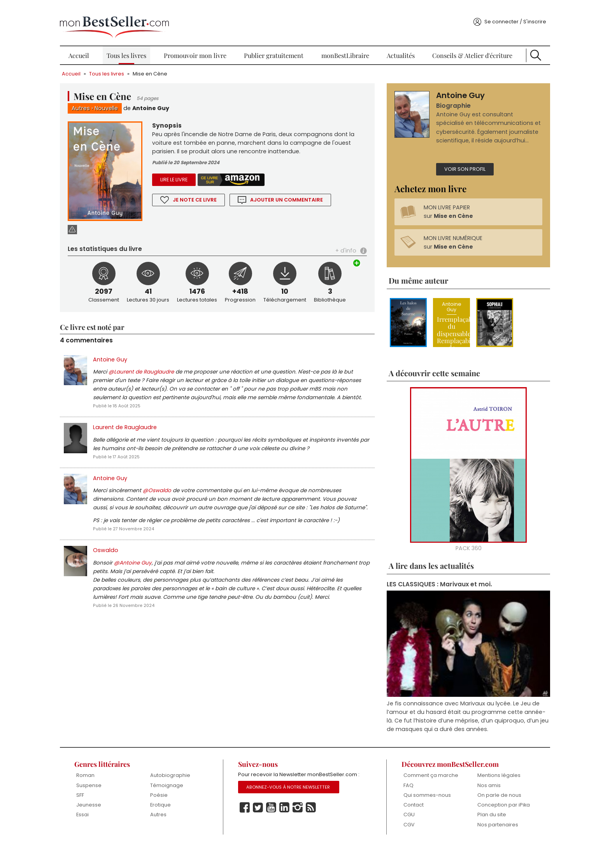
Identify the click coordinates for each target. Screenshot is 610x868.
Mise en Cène (173, 65)
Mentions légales (483, 790)
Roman (108, 790)
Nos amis (473, 800)
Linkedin (291, 832)
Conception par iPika (481, 823)
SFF (102, 810)
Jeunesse (111, 820)
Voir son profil (457, 181)
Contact (404, 826)
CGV (400, 846)
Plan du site (476, 836)
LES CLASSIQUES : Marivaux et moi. (432, 599)
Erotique (176, 820)
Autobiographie (186, 790)
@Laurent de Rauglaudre (165, 355)
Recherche (515, 47)
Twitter (264, 832)
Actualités (392, 47)
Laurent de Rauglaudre (148, 421)
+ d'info (339, 233)
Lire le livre (190, 173)
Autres (104, 100)
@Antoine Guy (156, 579)
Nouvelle (130, 100)
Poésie (174, 810)
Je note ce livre (211, 193)
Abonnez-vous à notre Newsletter (294, 812)
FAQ (399, 806)
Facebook (251, 832)
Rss (317, 832)
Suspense (111, 800)
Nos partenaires (482, 846)
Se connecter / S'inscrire (492, 13)
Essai (105, 830)
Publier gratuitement (277, 47)
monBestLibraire (343, 47)
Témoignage (182, 800)
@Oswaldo (180, 495)
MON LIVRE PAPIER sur (441, 224)
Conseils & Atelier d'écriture (458, 47)
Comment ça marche (411, 793)
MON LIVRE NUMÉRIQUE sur (446, 255)
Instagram (304, 832)
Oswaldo (129, 566)
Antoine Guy (175, 100)
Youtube (277, 832)
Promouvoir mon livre (204, 47)
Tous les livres (141, 47)
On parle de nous (483, 810)
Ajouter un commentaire (303, 193)
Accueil (99, 47)
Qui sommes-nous (418, 816)
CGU (400, 836)
